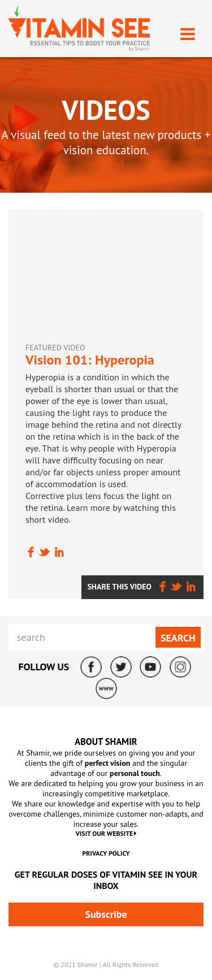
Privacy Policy (106, 853)
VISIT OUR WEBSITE (106, 833)
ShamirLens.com (106, 688)
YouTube (150, 667)
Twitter (121, 667)
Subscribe (106, 914)
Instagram (180, 667)
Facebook (91, 667)
